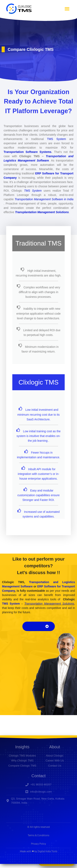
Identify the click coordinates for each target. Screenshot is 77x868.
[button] (67, 9)
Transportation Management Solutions (49, 604)
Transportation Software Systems (28, 152)
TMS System (56, 139)
